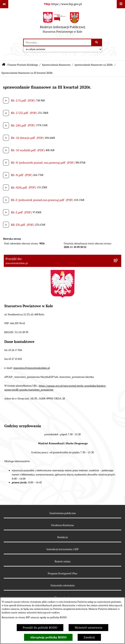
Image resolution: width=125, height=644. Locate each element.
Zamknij (89, 637)
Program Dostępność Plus (62, 573)
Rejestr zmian (63, 561)
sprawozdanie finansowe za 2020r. (94, 65)
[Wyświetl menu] (121, 4)
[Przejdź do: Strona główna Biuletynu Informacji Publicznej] (4, 65)
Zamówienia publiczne (63, 513)
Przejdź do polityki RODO (40, 628)
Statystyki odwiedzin (63, 585)
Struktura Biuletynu (62, 525)
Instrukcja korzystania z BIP (62, 549)
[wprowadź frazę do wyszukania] (57, 42)
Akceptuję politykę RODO (48, 637)
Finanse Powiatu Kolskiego (23, 65)
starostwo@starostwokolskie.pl (32, 368)
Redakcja (63, 537)
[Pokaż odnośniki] (4, 4)
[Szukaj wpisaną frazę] (97, 42)
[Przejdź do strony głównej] (62, 23)
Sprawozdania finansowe (56, 65)
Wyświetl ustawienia (88, 628)
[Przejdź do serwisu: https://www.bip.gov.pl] (63, 4)
